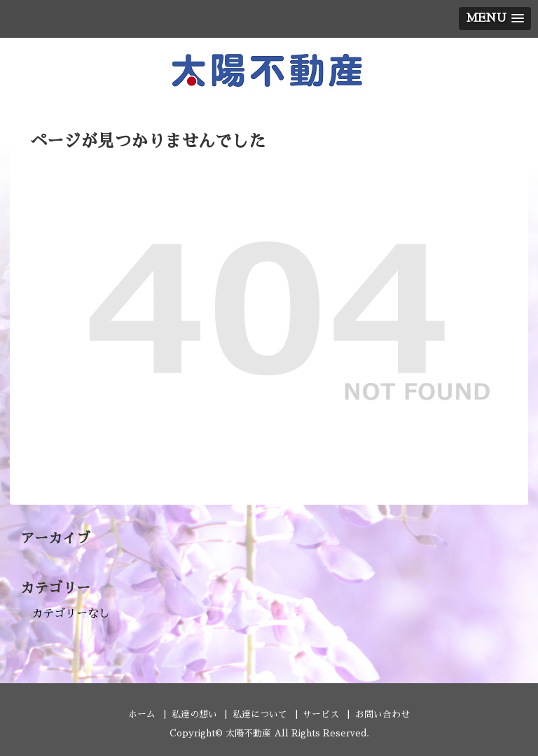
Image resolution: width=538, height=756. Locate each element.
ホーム (142, 714)
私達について (260, 714)
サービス (321, 714)
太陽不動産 (248, 733)
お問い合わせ (382, 714)
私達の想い (194, 714)
